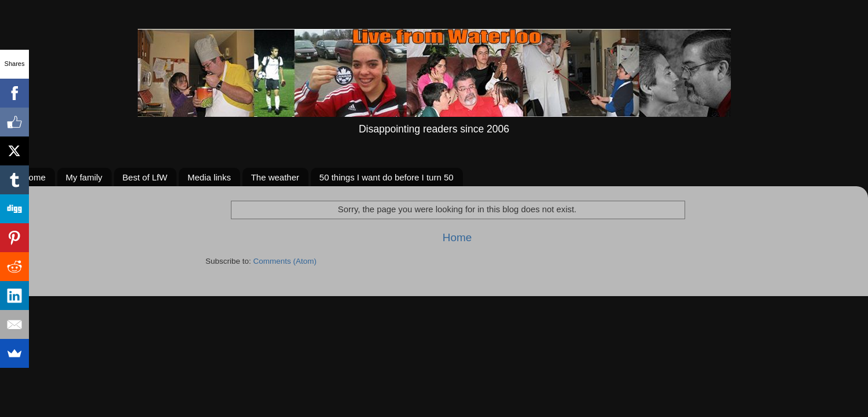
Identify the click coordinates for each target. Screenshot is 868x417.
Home (34, 177)
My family (84, 177)
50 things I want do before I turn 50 (387, 177)
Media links (209, 177)
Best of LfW (145, 177)
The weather (275, 177)
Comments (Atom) (285, 261)
